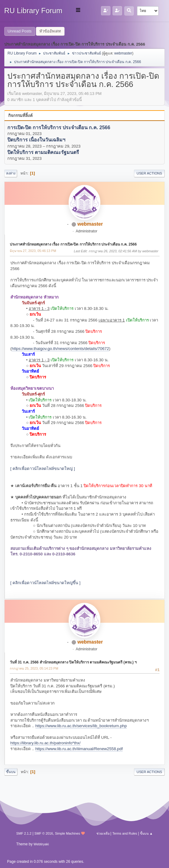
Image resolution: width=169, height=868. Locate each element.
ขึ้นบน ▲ (146, 833)
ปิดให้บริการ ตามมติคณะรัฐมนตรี (43, 152)
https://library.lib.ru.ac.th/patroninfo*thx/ (45, 743)
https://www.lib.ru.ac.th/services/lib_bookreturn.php (81, 726)
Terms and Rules (125, 833)
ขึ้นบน (11, 772)
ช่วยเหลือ (103, 833)
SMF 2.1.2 (24, 833)
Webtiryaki (41, 844)
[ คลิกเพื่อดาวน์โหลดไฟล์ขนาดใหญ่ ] (43, 469)
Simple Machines (67, 833)
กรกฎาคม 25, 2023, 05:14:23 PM (34, 668)
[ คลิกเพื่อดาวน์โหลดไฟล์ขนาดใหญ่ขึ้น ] (45, 583)
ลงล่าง (11, 173)
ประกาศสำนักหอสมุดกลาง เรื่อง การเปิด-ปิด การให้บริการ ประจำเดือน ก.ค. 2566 (73, 244)
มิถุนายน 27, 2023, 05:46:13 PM (33, 251)
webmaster (123, 53)
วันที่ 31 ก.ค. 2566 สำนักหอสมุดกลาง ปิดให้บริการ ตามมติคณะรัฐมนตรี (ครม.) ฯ (73, 662)
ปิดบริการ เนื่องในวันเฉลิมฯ (36, 140)
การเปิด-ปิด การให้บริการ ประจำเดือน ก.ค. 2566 (59, 128)
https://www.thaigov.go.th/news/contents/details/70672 (60, 349)
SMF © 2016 (44, 833)
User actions (149, 173)
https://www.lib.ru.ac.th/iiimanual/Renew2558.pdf (79, 749)
